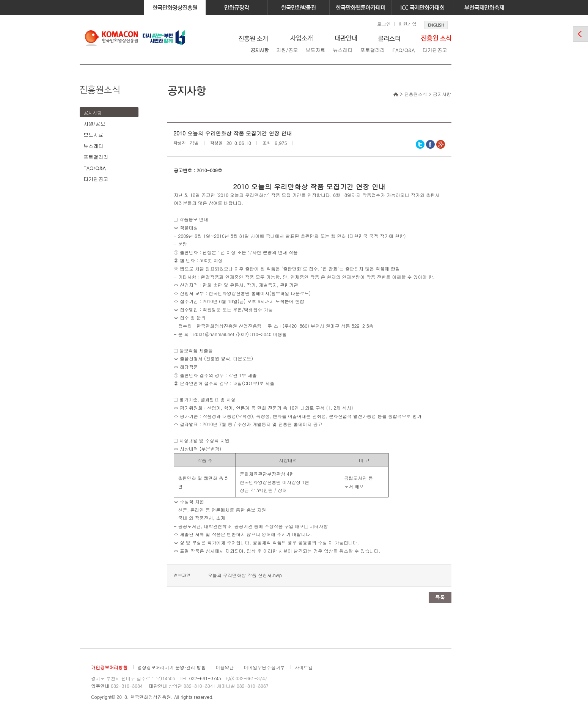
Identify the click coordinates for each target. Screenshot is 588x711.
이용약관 (225, 667)
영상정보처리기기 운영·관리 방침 (172, 667)
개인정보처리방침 (109, 667)
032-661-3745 (205, 678)
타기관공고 (435, 50)
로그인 (384, 24)
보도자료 (315, 50)
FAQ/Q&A (403, 50)
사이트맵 (304, 667)
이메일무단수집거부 (264, 667)
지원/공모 (287, 50)
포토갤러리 (372, 50)
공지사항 (259, 50)
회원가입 (407, 24)
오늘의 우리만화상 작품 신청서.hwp (245, 575)
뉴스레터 (343, 50)
